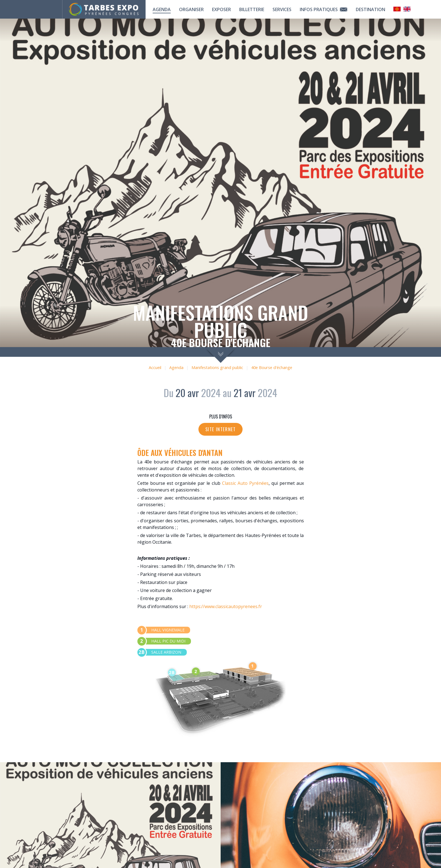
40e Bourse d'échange (272, 367)
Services (282, 9)
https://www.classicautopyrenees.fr (226, 606)
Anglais (407, 9)
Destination (371, 9)
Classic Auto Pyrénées (245, 483)
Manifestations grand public (217, 367)
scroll (220, 355)
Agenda (162, 9)
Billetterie (252, 9)
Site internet (221, 429)
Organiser (191, 9)
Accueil (155, 367)
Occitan (397, 9)
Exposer (221, 9)
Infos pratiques (324, 9)
